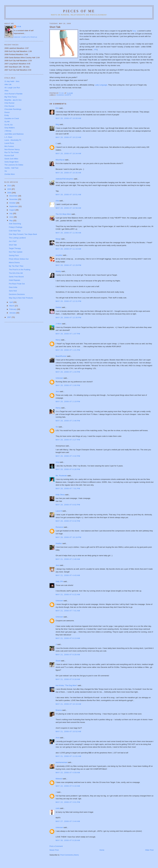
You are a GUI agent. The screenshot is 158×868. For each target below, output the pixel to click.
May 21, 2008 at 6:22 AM (68, 594)
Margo (58, 239)
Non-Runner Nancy (12, 149)
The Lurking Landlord (17, 238)
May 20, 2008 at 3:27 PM (68, 440)
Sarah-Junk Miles (11, 159)
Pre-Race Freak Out (17, 284)
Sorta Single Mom (12, 162)
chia (57, 201)
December (14, 196)
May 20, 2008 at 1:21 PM (68, 350)
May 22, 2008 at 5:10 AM (68, 786)
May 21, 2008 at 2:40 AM (68, 559)
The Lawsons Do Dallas (14, 165)
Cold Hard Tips (15, 231)
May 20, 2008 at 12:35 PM (68, 318)
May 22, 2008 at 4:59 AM (68, 773)
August (12, 210)
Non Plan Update (16, 252)
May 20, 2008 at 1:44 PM (68, 372)
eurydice (59, 255)
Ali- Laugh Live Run (12, 88)
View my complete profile (26, 37)
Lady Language (101, 85)
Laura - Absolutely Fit (13, 140)
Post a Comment (56, 846)
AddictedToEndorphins (64, 179)
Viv (57, 427)
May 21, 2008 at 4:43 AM (68, 575)
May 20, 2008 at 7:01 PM (68, 488)
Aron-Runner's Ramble (13, 94)
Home (102, 850)
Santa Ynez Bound (16, 277)
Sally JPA (59, 581)
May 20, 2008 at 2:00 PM (68, 385)
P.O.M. (19, 27)
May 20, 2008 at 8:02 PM (68, 505)
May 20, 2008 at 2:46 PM (68, 421)
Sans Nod (13, 291)
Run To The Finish (12, 152)
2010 (9, 186)
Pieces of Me (79, 11)
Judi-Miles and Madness (14, 134)
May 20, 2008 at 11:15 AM (68, 249)
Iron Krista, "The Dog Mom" (66, 685)
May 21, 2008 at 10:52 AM (68, 731)
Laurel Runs (9, 143)
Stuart (58, 661)
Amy (57, 462)
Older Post (149, 850)
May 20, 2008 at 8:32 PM (68, 521)
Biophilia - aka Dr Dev (13, 100)
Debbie (58, 307)
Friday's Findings (16, 227)
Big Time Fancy (11, 97)
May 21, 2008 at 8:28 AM (68, 655)
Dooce (7, 112)
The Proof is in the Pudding (20, 270)
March (12, 306)
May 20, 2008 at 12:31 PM (68, 301)
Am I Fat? (13, 241)
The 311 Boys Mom (63, 214)
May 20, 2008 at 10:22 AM (68, 137)
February (13, 309)
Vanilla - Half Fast (11, 168)
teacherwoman (61, 762)
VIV (95, 50)
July (11, 213)
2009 (9, 189)
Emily (7, 115)
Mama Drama (14, 262)
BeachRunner (61, 356)
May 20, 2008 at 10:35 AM (68, 173)
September (14, 206)
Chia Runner (9, 103)
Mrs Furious (9, 146)
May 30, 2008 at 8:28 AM (68, 840)
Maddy (58, 271)
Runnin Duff (9, 156)
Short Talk (13, 245)
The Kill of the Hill (16, 273)
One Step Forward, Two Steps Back (23, 234)
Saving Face (14, 255)
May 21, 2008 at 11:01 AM (68, 756)
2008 (9, 193)
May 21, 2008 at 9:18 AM (68, 679)
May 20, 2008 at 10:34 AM (68, 154)
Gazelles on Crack (12, 118)
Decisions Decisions (17, 294)
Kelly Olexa (60, 495)
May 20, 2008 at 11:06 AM (68, 233)
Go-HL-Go (9, 125)
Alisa (6, 91)
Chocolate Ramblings (13, 109)
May (11, 220)
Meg (57, 124)
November (14, 199)
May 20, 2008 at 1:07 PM (68, 334)
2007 (9, 317)
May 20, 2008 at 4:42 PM (68, 456)
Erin (57, 108)
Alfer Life (8, 84)
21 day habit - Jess (12, 81)
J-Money (8, 131)
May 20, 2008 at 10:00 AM (68, 118)
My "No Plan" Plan (16, 266)
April (11, 302)
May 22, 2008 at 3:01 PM (68, 802)
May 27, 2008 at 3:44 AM (68, 821)
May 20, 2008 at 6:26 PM (68, 469)
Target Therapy (15, 248)
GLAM (7, 122)
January (13, 313)
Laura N (59, 511)
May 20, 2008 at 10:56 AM (68, 208)
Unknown (59, 378)
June (11, 217)
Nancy (58, 408)
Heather (59, 543)
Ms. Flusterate (61, 476)
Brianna (59, 710)
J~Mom (59, 324)
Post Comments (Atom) (70, 855)
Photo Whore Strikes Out (19, 259)
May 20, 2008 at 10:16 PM (68, 537)
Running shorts (64, 95)
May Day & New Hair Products (21, 298)
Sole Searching (15, 224)
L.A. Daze (8, 137)
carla (57, 808)
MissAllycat (60, 160)
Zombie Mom (10, 174)
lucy (134, 31)
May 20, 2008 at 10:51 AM (68, 195)
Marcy (58, 340)
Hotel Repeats (14, 280)
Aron (57, 738)
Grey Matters (10, 128)
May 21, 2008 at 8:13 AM (68, 638)
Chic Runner (9, 106)
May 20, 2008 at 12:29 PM (68, 265)
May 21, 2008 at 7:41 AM (68, 611)
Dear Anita (13, 287)
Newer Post (54, 850)
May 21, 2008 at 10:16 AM (68, 704)
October (13, 203)
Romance (59, 527)
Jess (58, 391)
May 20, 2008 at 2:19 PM (68, 402)
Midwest (59, 779)
